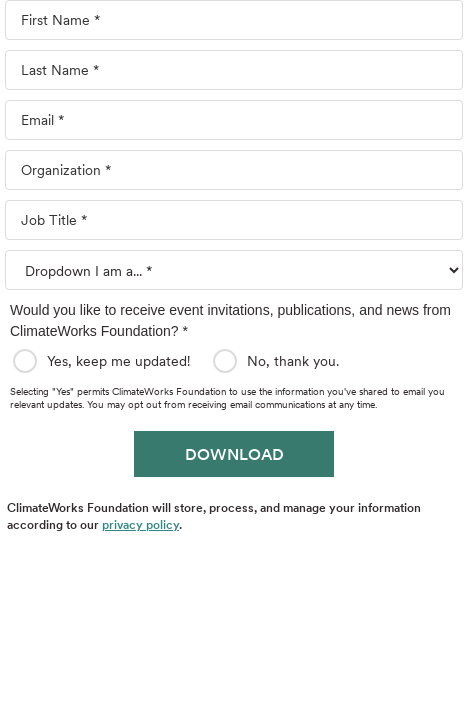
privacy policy (140, 524)
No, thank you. (296, 361)
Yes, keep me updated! (121, 361)
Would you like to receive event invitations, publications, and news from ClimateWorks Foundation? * (230, 320)
